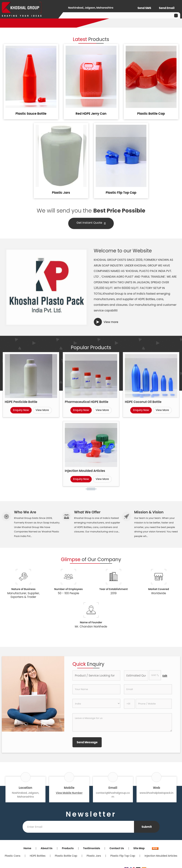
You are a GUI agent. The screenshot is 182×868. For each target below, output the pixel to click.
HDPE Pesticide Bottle (21, 402)
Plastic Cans (13, 856)
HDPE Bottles (38, 856)
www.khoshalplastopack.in (157, 793)
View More (42, 410)
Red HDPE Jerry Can (91, 114)
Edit (165, 676)
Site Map (139, 848)
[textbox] (155, 675)
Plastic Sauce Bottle (31, 114)
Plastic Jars (61, 193)
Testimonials (92, 848)
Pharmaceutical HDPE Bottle (87, 402)
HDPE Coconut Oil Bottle (143, 402)
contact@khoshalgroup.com (113, 795)
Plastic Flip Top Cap (121, 193)
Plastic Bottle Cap (151, 114)
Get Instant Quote (91, 223)
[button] (69, 793)
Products (68, 848)
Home (27, 848)
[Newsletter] (78, 827)
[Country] (96, 703)
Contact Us (117, 848)
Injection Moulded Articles (85, 471)
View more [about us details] (111, 322)
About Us (47, 848)
